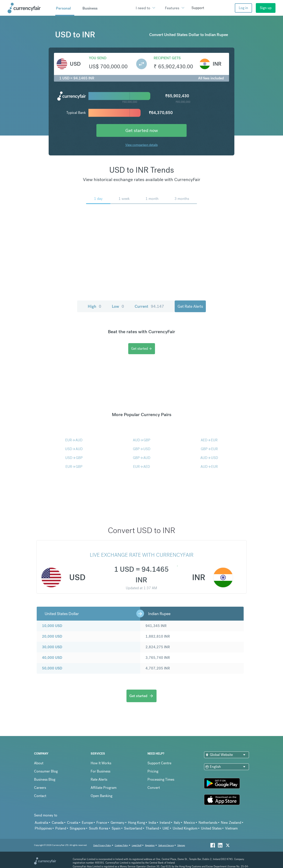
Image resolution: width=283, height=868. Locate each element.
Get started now (142, 130)
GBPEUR (209, 449)
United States (211, 828)
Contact (40, 796)
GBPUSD (142, 449)
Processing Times (161, 779)
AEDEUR (209, 440)
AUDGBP (142, 440)
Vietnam (231, 828)
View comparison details (141, 145)
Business (90, 8)
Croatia (73, 823)
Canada (58, 823)
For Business (100, 771)
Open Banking (101, 796)
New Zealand (231, 823)
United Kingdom (185, 828)
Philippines (43, 828)
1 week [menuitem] (124, 199)
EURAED (141, 467)
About (39, 763)
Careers (40, 788)
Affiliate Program (104, 788)
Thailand (152, 828)
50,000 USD (52, 668)
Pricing (153, 771)
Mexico (189, 823)
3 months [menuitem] (182, 199)
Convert (154, 788)
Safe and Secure (166, 845)
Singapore (77, 828)
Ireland (165, 823)
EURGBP (74, 467)
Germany (118, 823)
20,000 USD (52, 636)
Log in (243, 8)
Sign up (266, 8)
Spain (116, 828)
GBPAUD (142, 458)
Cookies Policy (121, 845)
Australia (41, 823)
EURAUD (74, 440)
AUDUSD (209, 458)
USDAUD (74, 449)
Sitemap (181, 845)
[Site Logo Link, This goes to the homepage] (30, 8)
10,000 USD (52, 626)
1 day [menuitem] (98, 199)
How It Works (101, 763)
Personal (63, 8)
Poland (61, 828)
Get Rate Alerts (190, 306)
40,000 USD (52, 658)
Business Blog (45, 779)
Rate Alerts (99, 779)
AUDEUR (209, 467)
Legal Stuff (137, 845)
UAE (166, 828)
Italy (177, 823)
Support (198, 8)
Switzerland (133, 828)
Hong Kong (137, 823)
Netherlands (208, 823)
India (152, 823)
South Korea (98, 828)
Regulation (150, 845)
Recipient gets (167, 58)
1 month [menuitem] (152, 199)
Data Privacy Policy (102, 845)
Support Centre (159, 763)
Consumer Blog (46, 771)
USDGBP (74, 458)
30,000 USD (52, 647)
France (102, 823)
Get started (142, 349)
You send (98, 58)
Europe (87, 823)
